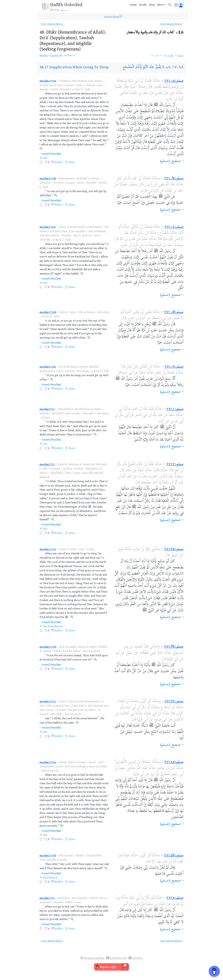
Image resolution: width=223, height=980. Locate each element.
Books (143, 5)
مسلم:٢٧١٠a (174, 81)
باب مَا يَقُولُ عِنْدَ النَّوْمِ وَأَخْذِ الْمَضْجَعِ (147, 67)
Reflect (59, 162)
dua (45, 158)
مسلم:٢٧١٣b (174, 647)
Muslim (44, 55)
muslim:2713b (48, 647)
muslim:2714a (48, 762)
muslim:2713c (48, 701)
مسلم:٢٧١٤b (174, 856)
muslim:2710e (48, 367)
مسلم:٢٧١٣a (174, 549)
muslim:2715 (47, 898)
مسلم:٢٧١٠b (174, 178)
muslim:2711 (47, 409)
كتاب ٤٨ (169, 56)
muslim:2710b (48, 178)
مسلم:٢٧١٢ (175, 464)
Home (133, 5)
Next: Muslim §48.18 (171, 24)
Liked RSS (137, 958)
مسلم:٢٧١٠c (174, 227)
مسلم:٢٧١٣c (174, 701)
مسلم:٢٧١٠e (174, 367)
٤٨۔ (155, 32)
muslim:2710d (48, 312)
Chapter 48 (56, 55)
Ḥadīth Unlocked (66, 4)
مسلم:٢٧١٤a (174, 762)
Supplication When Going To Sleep (79, 67)
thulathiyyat (55, 626)
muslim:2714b (48, 855)
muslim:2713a (48, 549)
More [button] (160, 5)
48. (73, 40)
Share (72, 162)
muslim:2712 (47, 464)
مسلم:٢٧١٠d (174, 312)
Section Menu (113, 16)
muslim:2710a (48, 81)
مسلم (181, 56)
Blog (152, 5)
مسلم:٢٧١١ (175, 409)
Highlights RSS (118, 958)
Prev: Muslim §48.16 (52, 24)
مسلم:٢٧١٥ (175, 898)
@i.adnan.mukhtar (94, 958)
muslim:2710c (48, 227)
